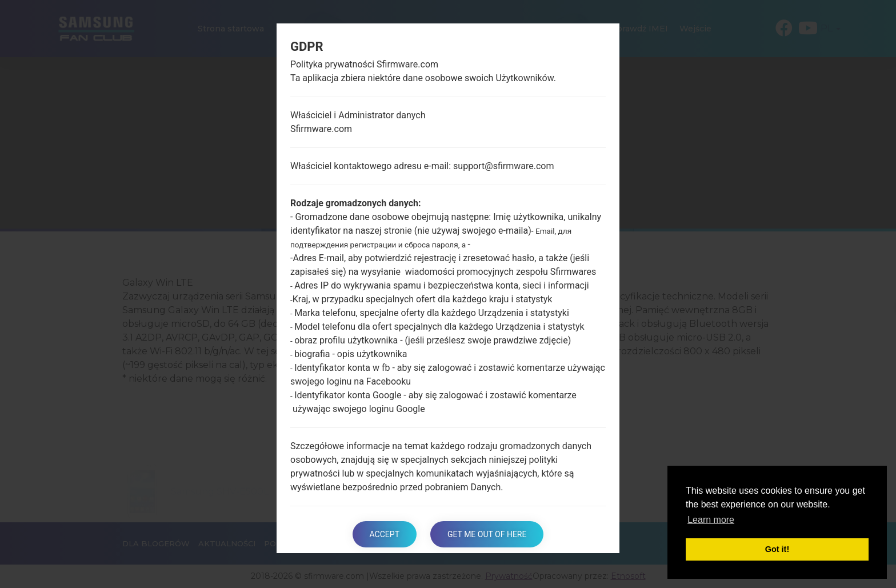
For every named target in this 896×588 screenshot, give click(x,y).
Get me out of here (487, 534)
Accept (385, 534)
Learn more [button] (711, 520)
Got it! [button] (777, 549)
